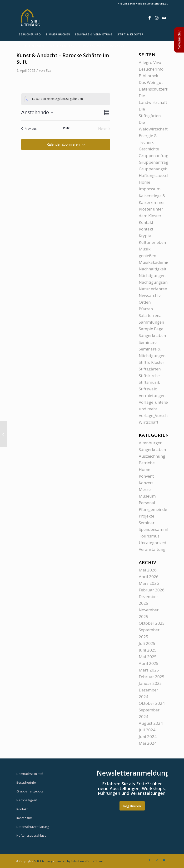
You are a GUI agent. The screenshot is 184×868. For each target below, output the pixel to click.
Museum (147, 496)
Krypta (145, 236)
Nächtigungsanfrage (158, 282)
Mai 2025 (148, 657)
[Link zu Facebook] (150, 18)
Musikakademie (154, 262)
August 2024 (151, 723)
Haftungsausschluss (158, 175)
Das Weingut (151, 82)
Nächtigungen (152, 276)
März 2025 (149, 670)
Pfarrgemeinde (153, 509)
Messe (145, 489)
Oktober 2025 (152, 623)
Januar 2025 (150, 683)
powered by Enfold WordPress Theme (79, 861)
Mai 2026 (148, 570)
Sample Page (151, 329)
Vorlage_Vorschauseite (160, 415)
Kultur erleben (152, 242)
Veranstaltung (152, 549)
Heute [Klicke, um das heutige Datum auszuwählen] (66, 128)
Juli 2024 (147, 730)
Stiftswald (148, 389)
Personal (147, 503)
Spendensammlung (157, 529)
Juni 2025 (148, 650)
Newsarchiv (150, 295)
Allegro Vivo (150, 62)
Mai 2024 (148, 743)
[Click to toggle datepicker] (37, 113)
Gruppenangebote (156, 169)
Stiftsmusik (149, 382)
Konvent (146, 476)
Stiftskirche (149, 376)
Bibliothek (148, 76)
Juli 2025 (147, 643)
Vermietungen (152, 396)
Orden (145, 302)
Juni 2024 (148, 736)
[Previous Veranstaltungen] (29, 129)
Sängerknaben (152, 335)
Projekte (147, 516)
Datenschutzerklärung (160, 89)
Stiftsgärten (150, 369)
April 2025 (149, 663)
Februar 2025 (152, 677)
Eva (48, 70)
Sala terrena (150, 315)
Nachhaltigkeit (153, 269)
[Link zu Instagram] (157, 18)
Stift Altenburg (43, 861)
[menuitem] (30, 34)
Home (144, 182)
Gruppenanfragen (156, 156)
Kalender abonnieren (63, 144)
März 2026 (149, 583)
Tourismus (149, 536)
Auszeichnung (152, 456)
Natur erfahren (153, 289)
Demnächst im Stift (30, 774)
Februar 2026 (152, 590)
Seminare (148, 342)
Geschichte (149, 149)
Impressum (150, 189)
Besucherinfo (151, 69)
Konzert (146, 483)
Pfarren (146, 309)
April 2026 (149, 577)
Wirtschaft (149, 422)
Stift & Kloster (152, 362)
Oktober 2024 (152, 703)
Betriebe (147, 463)
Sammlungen (151, 322)
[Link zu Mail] (164, 18)
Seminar (147, 523)
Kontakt (146, 222)
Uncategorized (153, 543)
